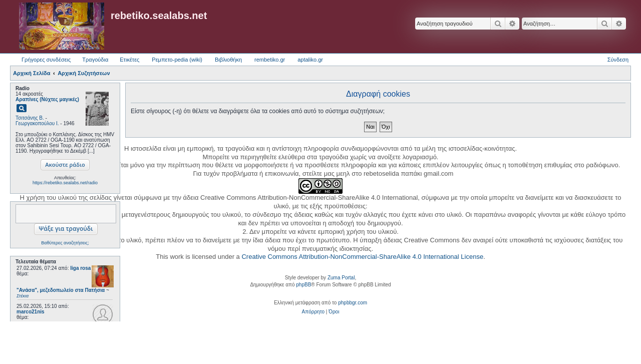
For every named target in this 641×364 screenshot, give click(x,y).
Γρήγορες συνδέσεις (46, 60)
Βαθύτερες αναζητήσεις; (65, 243)
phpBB (303, 285)
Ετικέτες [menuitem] (129, 60)
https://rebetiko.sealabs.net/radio (65, 183)
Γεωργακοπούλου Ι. (37, 123)
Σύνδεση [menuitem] (618, 60)
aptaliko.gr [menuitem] (310, 60)
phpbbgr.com (353, 303)
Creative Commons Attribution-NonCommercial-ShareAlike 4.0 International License (362, 257)
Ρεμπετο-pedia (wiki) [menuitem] (177, 60)
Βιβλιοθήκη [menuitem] (228, 60)
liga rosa (80, 268)
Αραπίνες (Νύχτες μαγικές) (47, 99)
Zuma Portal (341, 278)
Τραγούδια (95, 60)
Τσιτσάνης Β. (30, 118)
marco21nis (31, 312)
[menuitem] (313, 312)
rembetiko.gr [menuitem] (270, 60)
